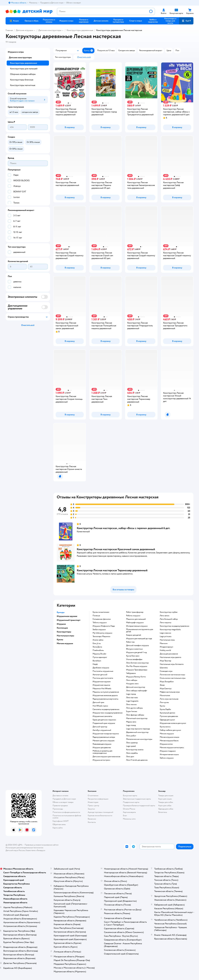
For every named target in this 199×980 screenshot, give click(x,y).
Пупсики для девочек (169, 716)
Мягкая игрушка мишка (169, 737)
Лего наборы (132, 680)
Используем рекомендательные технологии (24, 848)
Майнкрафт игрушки (135, 623)
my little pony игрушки (102, 633)
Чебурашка (131, 673)
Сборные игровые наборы (23, 74)
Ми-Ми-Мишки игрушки (137, 666)
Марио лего (131, 722)
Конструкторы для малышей (24, 69)
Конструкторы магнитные (23, 85)
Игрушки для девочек (102, 748)
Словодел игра (166, 671)
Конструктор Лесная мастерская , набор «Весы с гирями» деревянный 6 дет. (123, 528)
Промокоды (58, 809)
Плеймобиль (98, 650)
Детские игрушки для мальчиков (106, 757)
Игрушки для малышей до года (139, 639)
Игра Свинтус (166, 689)
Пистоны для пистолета (103, 678)
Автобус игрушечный (102, 730)
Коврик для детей (134, 635)
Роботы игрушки (133, 616)
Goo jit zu (97, 643)
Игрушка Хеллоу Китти (136, 677)
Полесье (96, 616)
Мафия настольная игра (170, 692)
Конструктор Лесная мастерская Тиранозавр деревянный (112, 570)
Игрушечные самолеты (102, 716)
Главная (9, 30)
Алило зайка (98, 640)
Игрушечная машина (101, 685)
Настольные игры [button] (65, 636)
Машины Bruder (99, 654)
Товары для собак (166, 802)
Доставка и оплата (60, 796)
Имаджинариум (166, 647)
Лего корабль (132, 753)
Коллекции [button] (62, 628)
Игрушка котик (166, 744)
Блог (125, 816)
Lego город (131, 694)
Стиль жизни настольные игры (173, 678)
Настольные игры (167, 640)
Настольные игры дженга (170, 657)
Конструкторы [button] (64, 632)
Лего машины (166, 623)
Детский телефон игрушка (137, 646)
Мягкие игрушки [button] (65, 643)
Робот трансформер (135, 612)
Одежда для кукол (167, 720)
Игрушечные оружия (102, 682)
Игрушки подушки (168, 751)
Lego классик (165, 633)
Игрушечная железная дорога (105, 695)
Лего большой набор (169, 619)
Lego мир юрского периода (138, 729)
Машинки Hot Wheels (102, 689)
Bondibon (97, 661)
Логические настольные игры (172, 675)
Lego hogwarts (132, 701)
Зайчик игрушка (167, 758)
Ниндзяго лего (132, 684)
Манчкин (164, 643)
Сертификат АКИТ (61, 821)
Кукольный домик (167, 713)
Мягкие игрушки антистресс (172, 748)
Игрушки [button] (61, 624)
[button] (186, 21)
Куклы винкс (165, 727)
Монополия (165, 695)
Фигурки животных (134, 649)
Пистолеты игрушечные (103, 671)
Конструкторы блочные (22, 80)
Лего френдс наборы (135, 715)
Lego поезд (131, 725)
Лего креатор (132, 743)
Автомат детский (100, 675)
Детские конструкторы (50, 30)
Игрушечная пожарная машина (106, 734)
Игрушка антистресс (101, 760)
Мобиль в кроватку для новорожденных (102, 752)
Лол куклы (164, 702)
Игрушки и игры (16, 52)
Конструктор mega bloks (170, 630)
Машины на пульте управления (106, 692)
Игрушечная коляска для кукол (173, 723)
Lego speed (131, 746)
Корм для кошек (165, 799)
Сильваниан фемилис (102, 619)
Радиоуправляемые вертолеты (105, 699)
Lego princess (166, 636)
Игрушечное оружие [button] (67, 616)
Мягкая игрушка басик (169, 741)
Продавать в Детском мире (64, 799)
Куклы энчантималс (101, 612)
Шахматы (164, 668)
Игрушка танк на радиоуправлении (108, 713)
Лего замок (165, 616)
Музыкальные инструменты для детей (140, 631)
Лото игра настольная (169, 699)
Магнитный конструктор (137, 718)
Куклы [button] (60, 640)
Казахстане (30, 850)
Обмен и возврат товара (63, 802)
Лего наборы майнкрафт (137, 691)
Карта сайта (58, 828)
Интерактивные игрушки (137, 626)
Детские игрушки (24, 30)
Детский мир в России (15, 850)
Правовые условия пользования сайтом (42, 845)
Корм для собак (165, 806)
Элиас (162, 685)
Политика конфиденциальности (66, 812)
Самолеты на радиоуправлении (106, 709)
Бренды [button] (61, 612)
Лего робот (131, 736)
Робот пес (130, 642)
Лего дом (130, 757)
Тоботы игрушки (100, 623)
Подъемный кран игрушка (104, 723)
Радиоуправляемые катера (104, 737)
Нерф (95, 664)
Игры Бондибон (167, 682)
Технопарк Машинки (101, 636)
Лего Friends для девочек (137, 760)
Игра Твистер (165, 661)
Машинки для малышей (136, 619)
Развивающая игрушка (102, 744)
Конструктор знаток (135, 750)
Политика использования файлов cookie (67, 817)
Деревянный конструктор (137, 732)
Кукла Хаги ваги (133, 656)
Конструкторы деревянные (80, 30)
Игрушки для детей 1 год (136, 652)
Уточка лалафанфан (134, 659)
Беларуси (41, 850)
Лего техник (131, 705)
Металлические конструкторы (139, 739)
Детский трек (98, 702)
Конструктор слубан (169, 612)
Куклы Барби (165, 709)
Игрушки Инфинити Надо (104, 626)
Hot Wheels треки (100, 706)
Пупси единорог (100, 657)
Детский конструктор (136, 687)
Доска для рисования (169, 654)
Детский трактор (100, 727)
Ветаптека (163, 812)
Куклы (162, 706)
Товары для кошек (166, 796)
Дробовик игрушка (101, 668)
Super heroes (132, 711)
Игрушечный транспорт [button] (69, 620)
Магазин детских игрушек (104, 741)
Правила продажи (60, 806)
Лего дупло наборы (134, 708)
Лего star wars (132, 698)
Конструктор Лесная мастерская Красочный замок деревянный (116, 549)
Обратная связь (59, 824)
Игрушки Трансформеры (137, 670)
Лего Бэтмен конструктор (137, 663)
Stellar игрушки (99, 630)
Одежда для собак (166, 809)
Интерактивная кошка (169, 755)
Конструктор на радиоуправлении (175, 626)
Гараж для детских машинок (104, 720)
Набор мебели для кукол (170, 730)
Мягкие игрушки (167, 734)
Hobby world (165, 650)
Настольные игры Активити (172, 664)
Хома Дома (97, 647)
